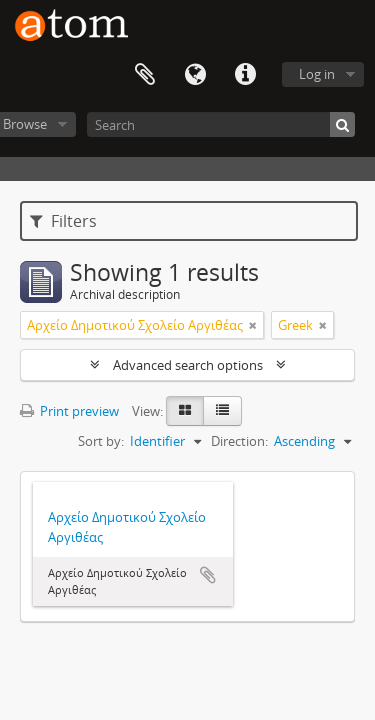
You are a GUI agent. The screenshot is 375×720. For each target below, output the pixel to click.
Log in (317, 74)
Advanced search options (188, 365)
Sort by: (101, 441)
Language (195, 75)
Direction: (239, 441)
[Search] (221, 124)
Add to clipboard (208, 575)
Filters (63, 221)
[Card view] (185, 411)
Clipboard (145, 75)
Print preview (69, 411)
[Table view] (222, 411)
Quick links (245, 75)
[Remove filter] (253, 325)
